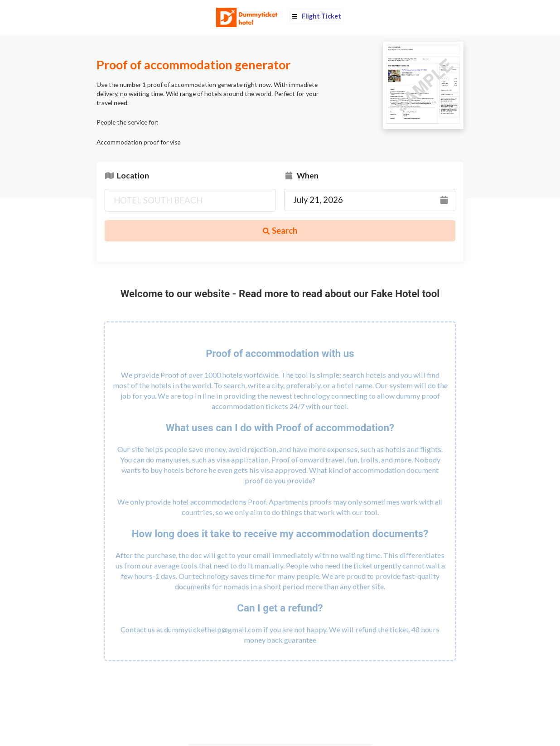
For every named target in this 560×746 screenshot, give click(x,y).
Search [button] (280, 231)
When (301, 175)
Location (127, 175)
